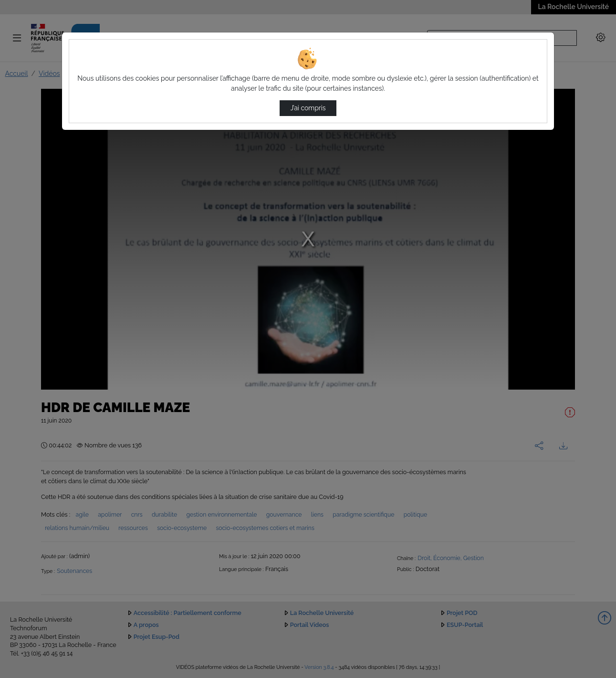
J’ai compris (308, 108)
